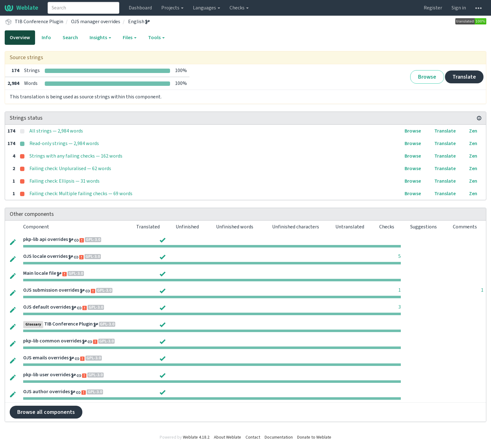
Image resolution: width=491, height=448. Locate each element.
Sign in (459, 8)
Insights (100, 38)
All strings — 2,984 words (56, 131)
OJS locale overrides (45, 256)
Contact (253, 437)
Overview (20, 38)
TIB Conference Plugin (39, 22)
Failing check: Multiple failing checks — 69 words (81, 194)
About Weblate (227, 437)
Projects (172, 8)
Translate (464, 77)
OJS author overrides (47, 392)
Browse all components (46, 412)
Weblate (21, 8)
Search (70, 38)
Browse (427, 77)
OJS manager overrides (96, 22)
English (139, 22)
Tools (156, 38)
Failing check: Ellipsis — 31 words (65, 181)
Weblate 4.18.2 (196, 437)
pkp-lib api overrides (46, 239)
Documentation (279, 437)
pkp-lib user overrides (47, 375)
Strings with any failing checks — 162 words (76, 156)
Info (46, 38)
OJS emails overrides (46, 358)
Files (130, 38)
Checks (239, 8)
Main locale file (40, 273)
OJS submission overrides (51, 290)
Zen (473, 131)
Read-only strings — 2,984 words (64, 143)
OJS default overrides (47, 307)
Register (433, 8)
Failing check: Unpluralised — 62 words (70, 169)
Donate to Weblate (314, 437)
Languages (207, 8)
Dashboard (140, 8)
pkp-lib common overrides (52, 341)
